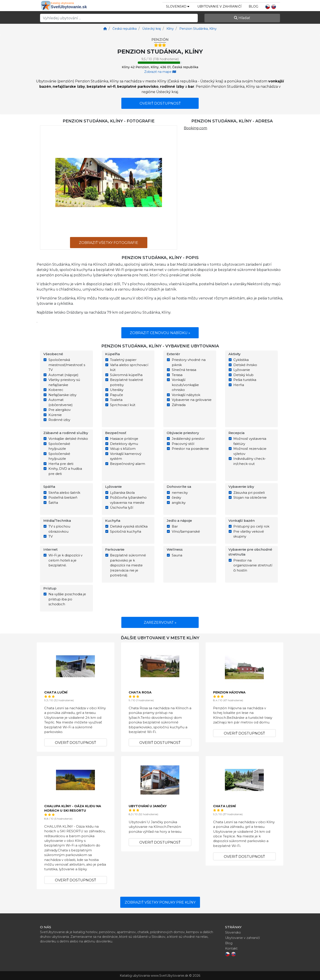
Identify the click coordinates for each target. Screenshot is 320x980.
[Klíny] (170, 29)
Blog (253, 6)
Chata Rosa (140, 692)
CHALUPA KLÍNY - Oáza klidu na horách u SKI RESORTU (73, 808)
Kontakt (231, 948)
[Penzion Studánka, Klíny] (198, 29)
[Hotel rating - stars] (160, 45)
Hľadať (242, 18)
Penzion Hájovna (229, 692)
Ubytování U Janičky (148, 806)
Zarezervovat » (160, 622)
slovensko (178, 6)
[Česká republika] (124, 29)
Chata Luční (56, 692)
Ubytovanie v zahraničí (219, 6)
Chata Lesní (224, 806)
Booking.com (195, 128)
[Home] (105, 29)
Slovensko (233, 932)
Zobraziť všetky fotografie (109, 243)
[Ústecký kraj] (151, 29)
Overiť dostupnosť (160, 103)
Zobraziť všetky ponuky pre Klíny (160, 902)
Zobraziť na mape (160, 72)
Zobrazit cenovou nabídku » (160, 333)
